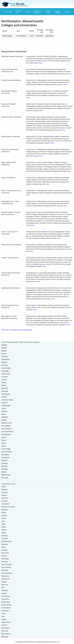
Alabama (4, 489)
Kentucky (4, 536)
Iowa (3, 521)
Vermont (4, 625)
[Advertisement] (34, 43)
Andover (4, 348)
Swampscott (5, 458)
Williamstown (6, 475)
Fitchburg (5, 391)
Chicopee (4, 377)
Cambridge (5, 371)
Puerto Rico (5, 599)
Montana (4, 562)
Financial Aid (18, 12)
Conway (4, 380)
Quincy (4, 443)
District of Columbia (8, 507)
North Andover (6, 429)
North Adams (6, 426)
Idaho (3, 524)
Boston (4, 354)
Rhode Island (6, 602)
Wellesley (5, 463)
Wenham (4, 466)
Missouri (4, 556)
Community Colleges (37, 12)
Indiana (4, 530)
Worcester (5, 478)
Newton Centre (7, 423)
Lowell (4, 408)
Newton (4, 420)
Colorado (4, 501)
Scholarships (8, 12)
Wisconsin (5, 631)
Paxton (4, 440)
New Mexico (5, 579)
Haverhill (4, 403)
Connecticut (5, 504)
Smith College (7, 36)
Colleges (28, 12)
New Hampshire (7, 573)
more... (41, 63)
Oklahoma (5, 590)
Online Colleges (58, 12)
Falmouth (5, 388)
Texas (3, 614)
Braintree (5, 356)
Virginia (4, 619)
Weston (4, 472)
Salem (3, 446)
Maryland (5, 544)
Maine (3, 547)
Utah (3, 616)
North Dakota (6, 567)
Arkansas (5, 492)
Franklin (4, 397)
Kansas (4, 533)
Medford (4, 411)
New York (5, 585)
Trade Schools (48, 12)
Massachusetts (6, 541)
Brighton (4, 362)
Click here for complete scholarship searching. (17, 330)
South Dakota (6, 608)
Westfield (4, 469)
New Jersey (5, 576)
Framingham (6, 394)
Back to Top (55, 642)
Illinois (4, 527)
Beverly (4, 351)
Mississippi (5, 559)
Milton (4, 414)
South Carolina (6, 605)
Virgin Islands (6, 622)
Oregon (4, 593)
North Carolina (6, 564)
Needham (5, 417)
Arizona (4, 495)
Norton (4, 437)
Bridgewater (6, 359)
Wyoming (5, 637)
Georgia (4, 515)
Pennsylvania (6, 596)
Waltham (4, 460)
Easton (4, 385)
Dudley (4, 382)
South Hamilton (7, 452)
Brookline (5, 365)
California (5, 498)
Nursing (67, 12)
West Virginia (6, 634)
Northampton (6, 434)
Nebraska (5, 570)
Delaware (5, 510)
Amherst (4, 345)
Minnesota (5, 553)
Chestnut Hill (6, 374)
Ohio (3, 588)
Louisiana (5, 538)
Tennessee (5, 611)
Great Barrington (7, 400)
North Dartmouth (7, 432)
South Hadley (6, 449)
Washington (6, 628)
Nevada (4, 582)
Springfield (5, 455)
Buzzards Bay (6, 368)
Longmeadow (6, 406)
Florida (4, 513)
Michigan (4, 550)
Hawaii (4, 518)
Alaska (4, 487)
